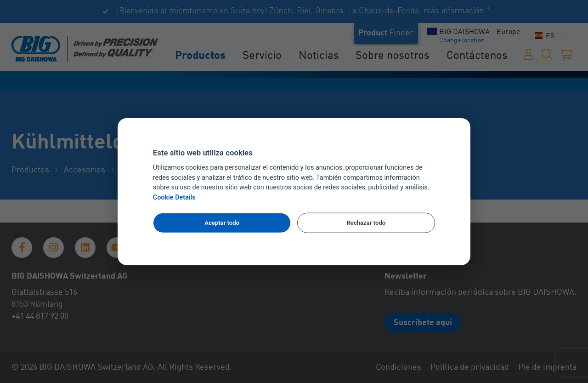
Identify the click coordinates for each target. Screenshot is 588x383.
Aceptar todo (222, 223)
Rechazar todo (366, 223)
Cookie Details (174, 197)
